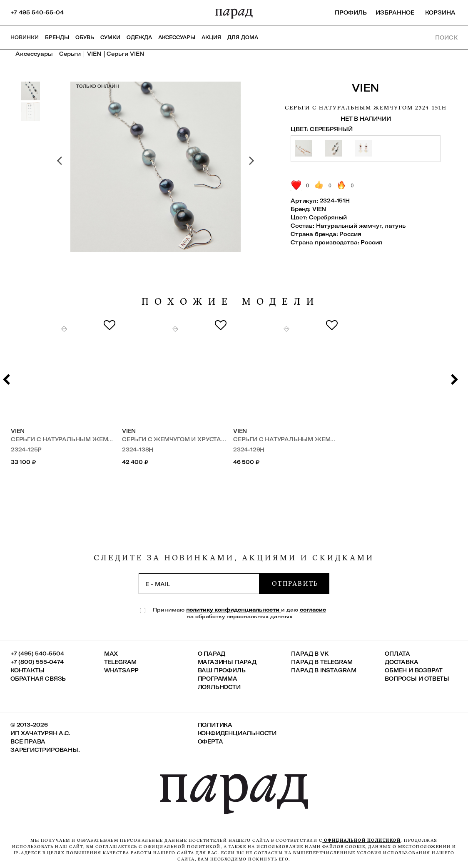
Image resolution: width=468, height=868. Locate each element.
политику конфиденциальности (234, 610)
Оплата (397, 654)
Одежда (139, 37)
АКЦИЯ (211, 37)
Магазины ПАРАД (227, 662)
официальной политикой (361, 840)
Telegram (120, 662)
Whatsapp (121, 670)
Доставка (401, 662)
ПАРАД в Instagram (324, 670)
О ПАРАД (212, 654)
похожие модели (231, 302)
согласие (313, 610)
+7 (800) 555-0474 (37, 662)
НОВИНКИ (25, 37)
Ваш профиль (222, 670)
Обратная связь (38, 679)
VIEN (366, 88)
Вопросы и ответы (417, 679)
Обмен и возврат (414, 670)
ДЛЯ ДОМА (243, 37)
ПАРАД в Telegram (322, 662)
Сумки (110, 37)
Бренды (57, 37)
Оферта (210, 741)
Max (111, 654)
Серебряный (328, 217)
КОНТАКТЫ (27, 670)
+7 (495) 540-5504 (37, 654)
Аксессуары (177, 37)
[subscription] (199, 584)
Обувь (85, 37)
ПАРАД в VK (310, 654)
